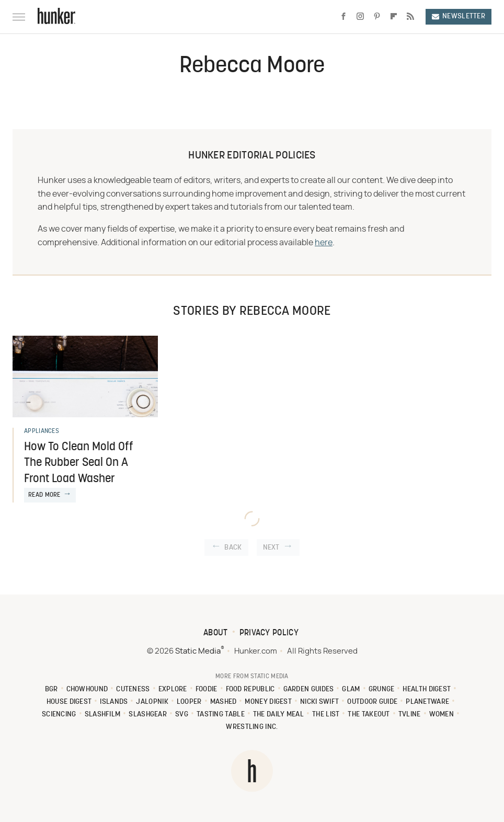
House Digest (69, 702)
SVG (182, 715)
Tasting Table (221, 715)
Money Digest (268, 702)
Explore (173, 689)
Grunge (382, 689)
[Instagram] (360, 17)
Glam (351, 689)
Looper (189, 702)
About (216, 633)
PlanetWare (427, 702)
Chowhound (87, 689)
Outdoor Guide (372, 702)
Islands (114, 702)
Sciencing (59, 715)
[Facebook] (343, 17)
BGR (51, 689)
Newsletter (459, 16)
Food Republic (250, 689)
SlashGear (148, 715)
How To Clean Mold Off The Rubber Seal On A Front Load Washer (79, 464)
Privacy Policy (269, 633)
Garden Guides (309, 689)
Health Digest (427, 689)
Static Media (198, 651)
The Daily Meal (278, 715)
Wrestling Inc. (252, 727)
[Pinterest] (377, 17)
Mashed (224, 702)
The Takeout (369, 715)
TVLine (410, 715)
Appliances (42, 431)
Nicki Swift (319, 702)
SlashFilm (103, 715)
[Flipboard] (394, 17)
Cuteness (133, 689)
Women (442, 715)
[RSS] (410, 17)
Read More (44, 495)
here (324, 243)
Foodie (207, 689)
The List (326, 715)
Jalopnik (152, 702)
